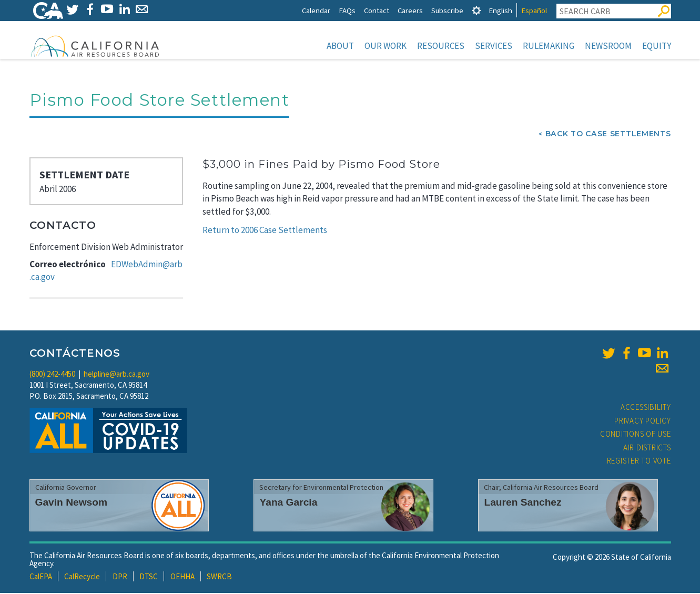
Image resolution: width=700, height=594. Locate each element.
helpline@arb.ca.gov (116, 375)
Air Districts (647, 449)
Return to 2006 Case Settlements (265, 231)
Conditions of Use (636, 435)
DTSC (149, 577)
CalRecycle (82, 577)
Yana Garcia (288, 503)
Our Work (385, 46)
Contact (377, 10)
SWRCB (219, 577)
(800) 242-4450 (52, 375)
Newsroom (608, 46)
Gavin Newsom (72, 503)
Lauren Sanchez (523, 503)
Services (494, 46)
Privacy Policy (643, 422)
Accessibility (646, 408)
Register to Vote (639, 462)
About (340, 46)
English (500, 10)
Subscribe (447, 10)
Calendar (316, 10)
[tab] (476, 10)
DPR (120, 577)
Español (534, 10)
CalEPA (41, 577)
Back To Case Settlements (608, 135)
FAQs (347, 10)
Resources (441, 46)
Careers (410, 10)
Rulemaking (549, 46)
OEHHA (182, 577)
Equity (657, 46)
